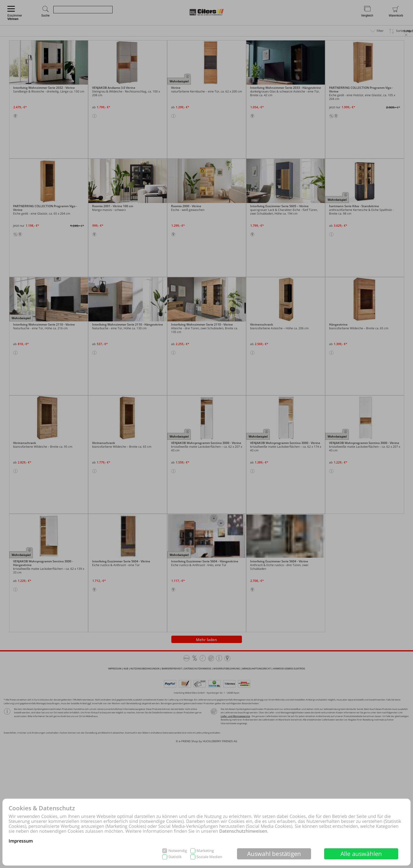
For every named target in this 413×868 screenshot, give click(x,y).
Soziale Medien (209, 857)
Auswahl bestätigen (274, 854)
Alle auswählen (361, 854)
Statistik (175, 857)
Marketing (205, 851)
